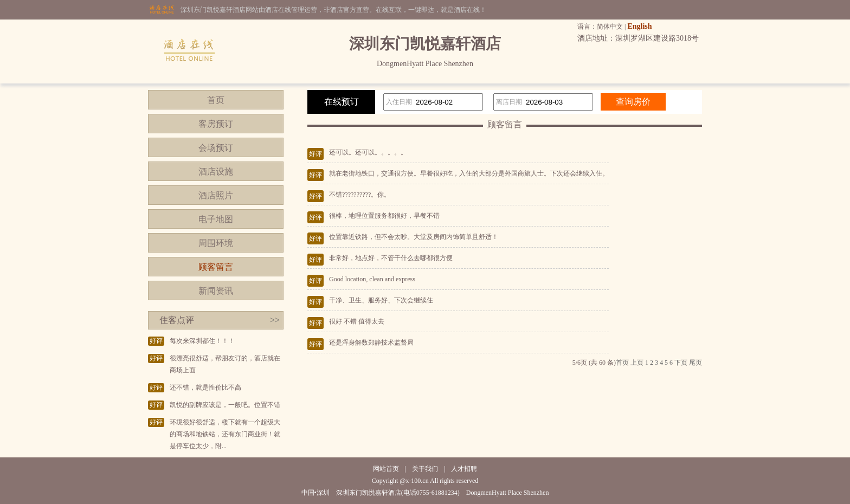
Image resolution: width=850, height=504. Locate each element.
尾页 (696, 363)
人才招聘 (464, 469)
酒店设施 (216, 172)
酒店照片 (216, 195)
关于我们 (425, 469)
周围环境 (216, 243)
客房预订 (216, 124)
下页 (681, 363)
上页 (637, 363)
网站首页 (386, 469)
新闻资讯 (216, 291)
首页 (216, 100)
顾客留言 (216, 267)
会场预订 (216, 148)
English (639, 26)
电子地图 (216, 219)
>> (275, 320)
